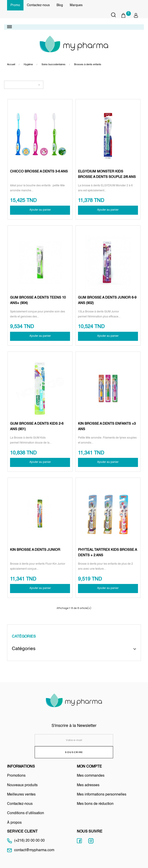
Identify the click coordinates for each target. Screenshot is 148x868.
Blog (60, 5)
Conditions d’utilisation (26, 813)
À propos (14, 823)
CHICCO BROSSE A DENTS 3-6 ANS (39, 171)
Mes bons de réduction (95, 804)
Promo (15, 5)
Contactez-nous (38, 5)
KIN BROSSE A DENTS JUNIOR (35, 550)
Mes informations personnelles (102, 795)
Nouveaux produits (22, 785)
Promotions (16, 776)
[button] (126, 15)
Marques (76, 5)
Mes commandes (91, 776)
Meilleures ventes (21, 795)
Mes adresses (88, 785)
